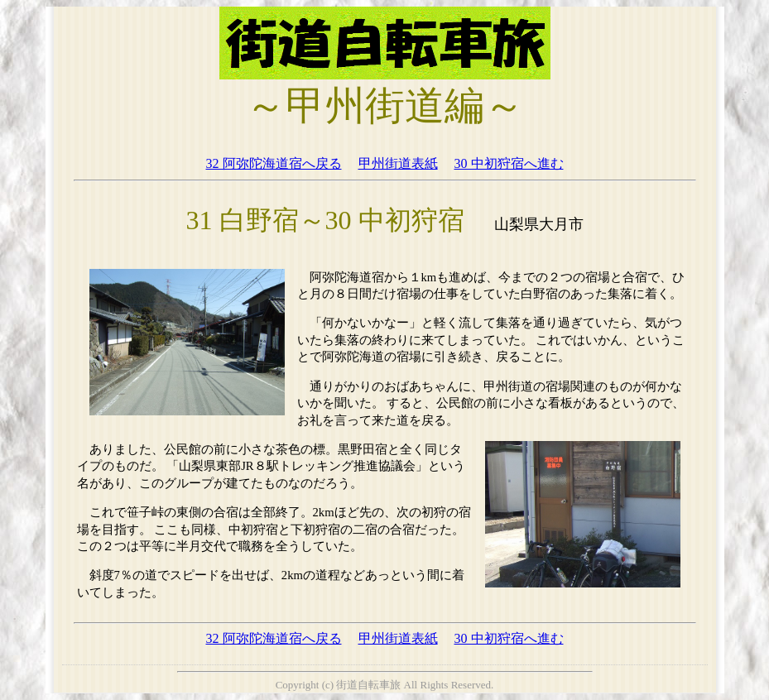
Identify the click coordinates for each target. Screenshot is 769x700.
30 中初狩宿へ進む (509, 163)
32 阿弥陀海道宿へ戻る (274, 163)
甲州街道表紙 (398, 163)
